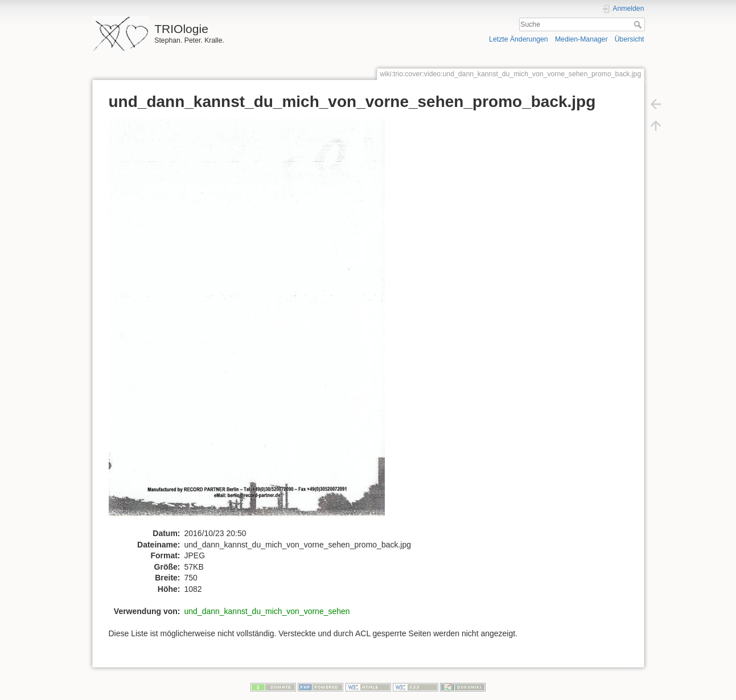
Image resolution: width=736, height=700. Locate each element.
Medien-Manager (581, 39)
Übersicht (630, 39)
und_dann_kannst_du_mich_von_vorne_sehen (267, 611)
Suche (639, 24)
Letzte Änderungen (519, 39)
